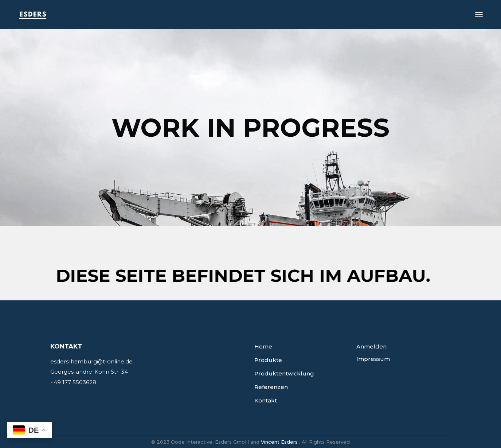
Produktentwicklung (284, 373)
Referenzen (271, 387)
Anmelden (371, 346)
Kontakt (266, 400)
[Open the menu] (479, 15)
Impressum (373, 359)
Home (263, 346)
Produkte (268, 360)
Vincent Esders (279, 442)
